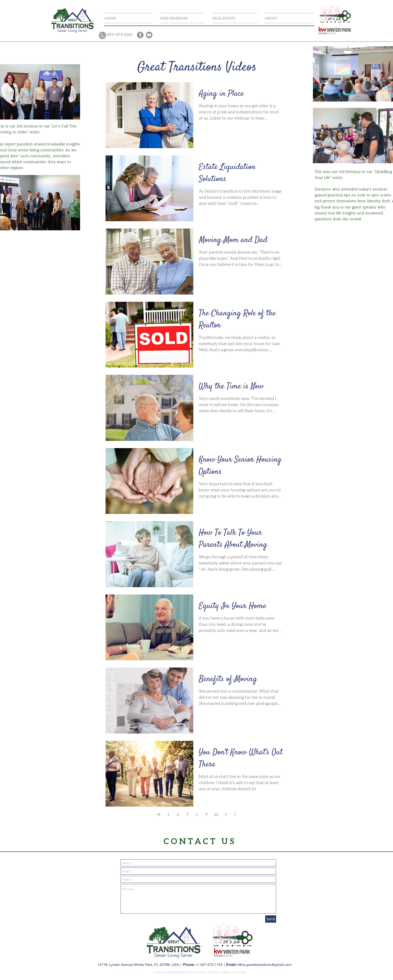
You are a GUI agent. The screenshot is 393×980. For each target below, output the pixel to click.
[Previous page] (168, 814)
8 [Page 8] (197, 814)
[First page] (159, 814)
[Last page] (235, 814)
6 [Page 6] (178, 814)
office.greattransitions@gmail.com (264, 965)
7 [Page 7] (187, 814)
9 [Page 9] (207, 814)
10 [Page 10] (216, 814)
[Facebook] (140, 35)
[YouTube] (149, 35)
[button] (183, 18)
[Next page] (226, 814)
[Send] (271, 919)
